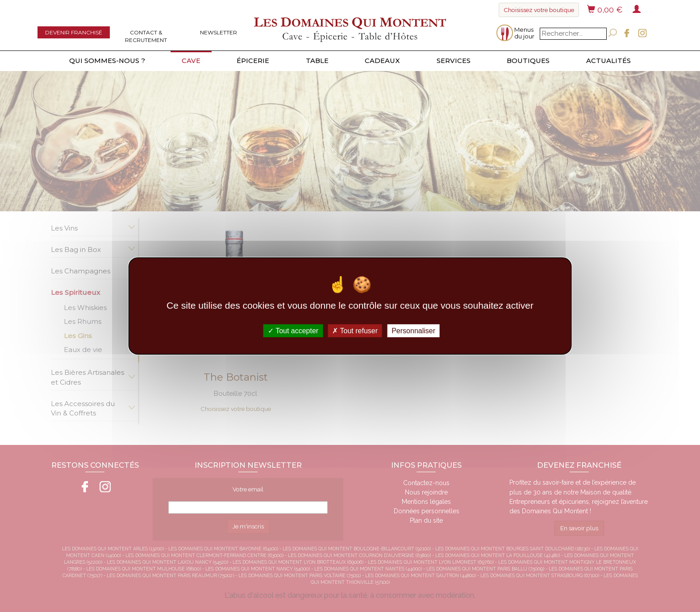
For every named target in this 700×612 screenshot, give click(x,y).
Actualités (608, 61)
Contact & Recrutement (146, 36)
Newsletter (219, 32)
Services (454, 61)
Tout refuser (355, 331)
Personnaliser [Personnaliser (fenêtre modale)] (413, 331)
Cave (191, 61)
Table (317, 61)
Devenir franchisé (74, 32)
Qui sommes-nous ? (107, 61)
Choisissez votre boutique (539, 10)
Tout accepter (293, 331)
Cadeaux (382, 61)
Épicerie (253, 61)
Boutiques (528, 61)
